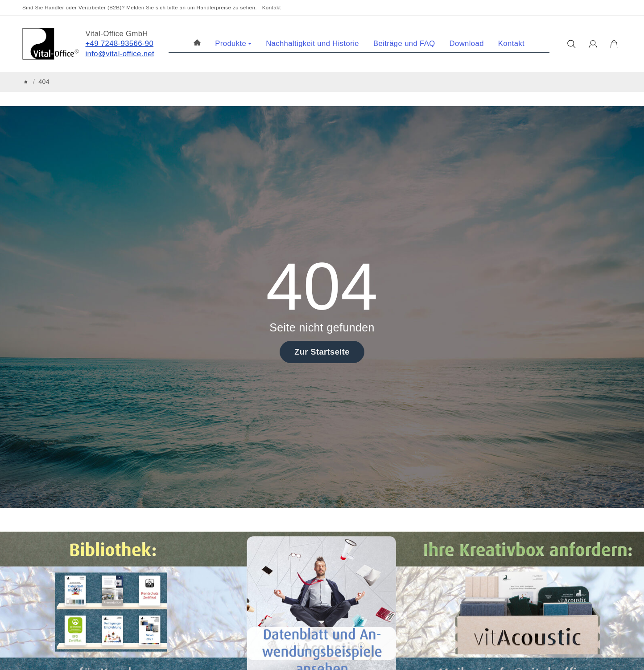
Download (467, 43)
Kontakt (272, 7)
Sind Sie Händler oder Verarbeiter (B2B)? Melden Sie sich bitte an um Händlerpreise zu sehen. (140, 7)
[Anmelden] (593, 44)
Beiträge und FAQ (404, 43)
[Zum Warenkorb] (614, 44)
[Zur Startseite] (50, 44)
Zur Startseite (322, 352)
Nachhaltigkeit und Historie (312, 43)
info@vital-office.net (120, 54)
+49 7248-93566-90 (120, 43)
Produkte (233, 43)
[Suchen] (572, 44)
